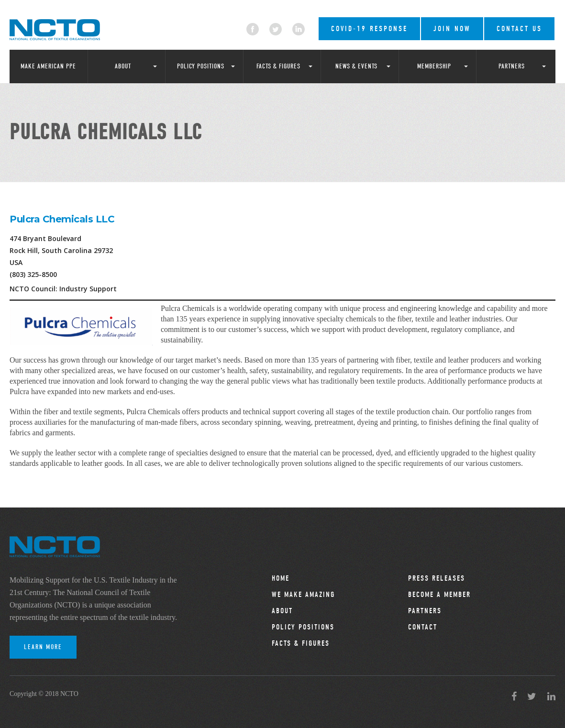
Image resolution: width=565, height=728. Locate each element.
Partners (512, 66)
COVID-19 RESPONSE (369, 29)
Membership (434, 66)
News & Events (356, 66)
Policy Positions (201, 66)
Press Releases (437, 578)
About (123, 66)
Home (281, 578)
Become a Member (439, 595)
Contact (423, 627)
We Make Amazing (303, 595)
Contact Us (519, 29)
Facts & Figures (278, 66)
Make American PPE (48, 66)
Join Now (452, 29)
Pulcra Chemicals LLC (62, 219)
